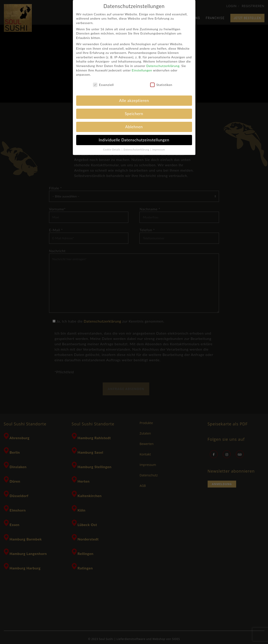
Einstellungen (142, 70)
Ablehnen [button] (134, 127)
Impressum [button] (159, 150)
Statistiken (161, 85)
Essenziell (103, 85)
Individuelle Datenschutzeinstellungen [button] (134, 140)
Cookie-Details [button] (112, 150)
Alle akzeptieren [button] (134, 101)
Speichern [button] (134, 114)
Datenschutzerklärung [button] (137, 150)
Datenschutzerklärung (163, 66)
